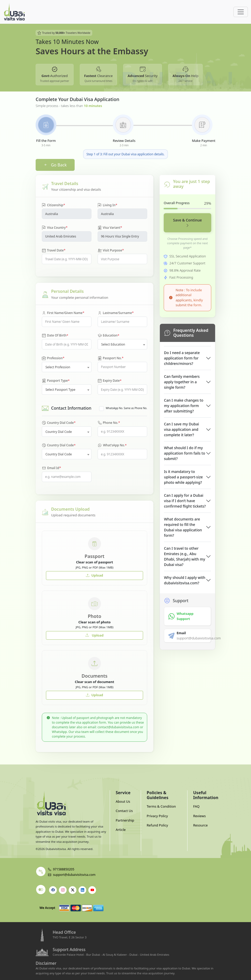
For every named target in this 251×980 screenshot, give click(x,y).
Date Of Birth (55, 336)
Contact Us (124, 811)
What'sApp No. (112, 446)
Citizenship (53, 205)
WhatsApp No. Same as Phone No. (127, 408)
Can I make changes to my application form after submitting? (184, 406)
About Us (123, 801)
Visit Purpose (111, 250)
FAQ (196, 806)
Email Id (51, 468)
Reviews (199, 816)
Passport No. (111, 358)
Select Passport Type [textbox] (60, 390)
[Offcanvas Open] (241, 12)
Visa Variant (110, 228)
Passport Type (56, 381)
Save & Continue (187, 223)
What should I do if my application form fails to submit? (185, 453)
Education (108, 336)
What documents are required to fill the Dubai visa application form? (183, 527)
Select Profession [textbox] (58, 367)
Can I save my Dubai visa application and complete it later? (182, 429)
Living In (107, 205)
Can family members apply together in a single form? (182, 382)
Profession (53, 358)
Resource (200, 825)
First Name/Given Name (63, 313)
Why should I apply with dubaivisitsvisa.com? (185, 580)
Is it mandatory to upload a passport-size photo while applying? (183, 477)
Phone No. (109, 423)
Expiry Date (110, 381)
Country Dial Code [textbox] (59, 432)
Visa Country (55, 228)
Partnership (125, 820)
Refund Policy (157, 825)
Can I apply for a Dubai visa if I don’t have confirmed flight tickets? (185, 501)
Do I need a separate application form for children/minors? (182, 358)
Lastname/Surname (116, 313)
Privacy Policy (157, 816)
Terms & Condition (161, 806)
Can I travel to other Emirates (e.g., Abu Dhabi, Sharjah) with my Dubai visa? (185, 556)
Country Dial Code (59, 423)
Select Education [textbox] (113, 344)
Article (121, 830)
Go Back (55, 165)
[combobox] (122, 344)
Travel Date (54, 250)
